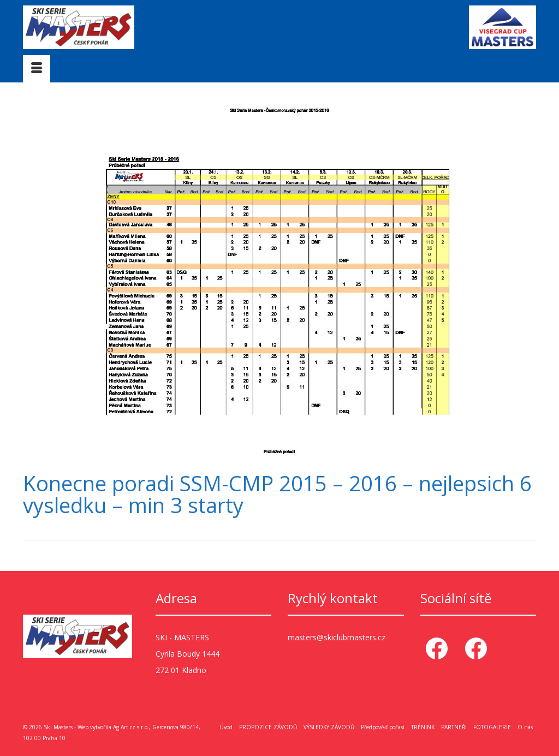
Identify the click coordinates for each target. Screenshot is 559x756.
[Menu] (37, 69)
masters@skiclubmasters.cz (337, 637)
